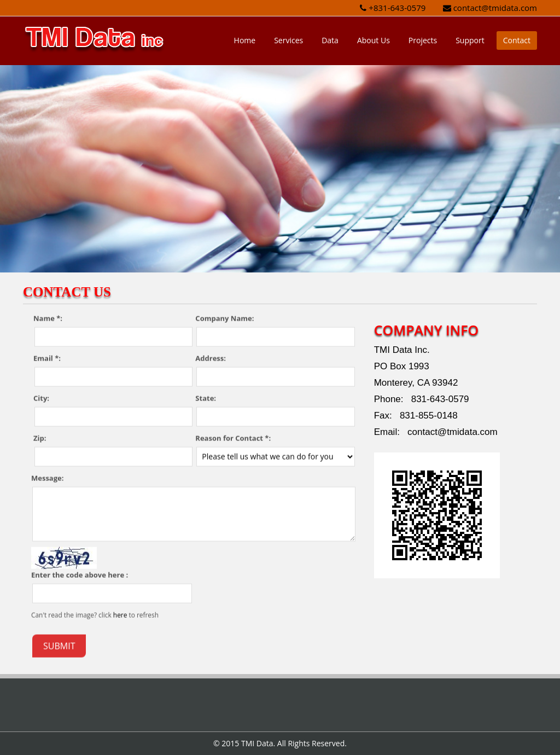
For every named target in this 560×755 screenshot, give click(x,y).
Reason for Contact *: (233, 438)
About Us (374, 40)
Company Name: (224, 318)
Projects (423, 40)
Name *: (48, 318)
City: (41, 398)
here (120, 614)
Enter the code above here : (80, 574)
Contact (517, 40)
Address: (211, 358)
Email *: (47, 358)
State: (206, 398)
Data (330, 40)
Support (470, 40)
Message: (47, 478)
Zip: (40, 438)
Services (288, 40)
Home (245, 40)
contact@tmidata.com (495, 8)
